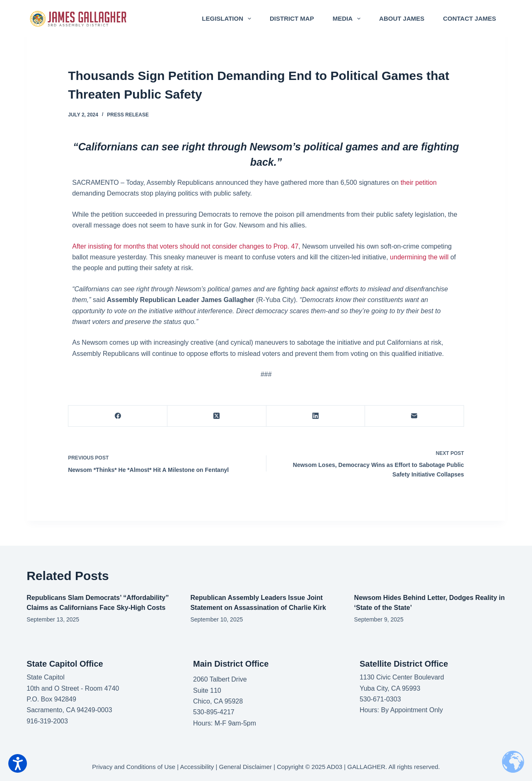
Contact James (469, 18)
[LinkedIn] (316, 416)
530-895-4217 (214, 712)
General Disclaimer (246, 767)
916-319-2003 (47, 721)
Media (348, 19)
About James (402, 18)
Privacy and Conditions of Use (134, 767)
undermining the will (420, 257)
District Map (292, 18)
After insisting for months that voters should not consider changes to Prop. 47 (185, 246)
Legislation (228, 19)
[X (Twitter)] (217, 416)
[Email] (415, 416)
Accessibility (197, 767)
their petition (419, 183)
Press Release (128, 115)
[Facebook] (118, 416)
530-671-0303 (380, 699)
